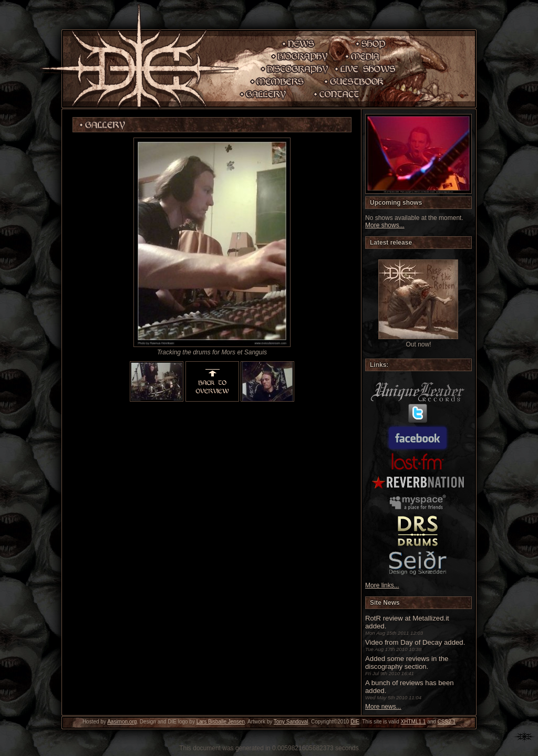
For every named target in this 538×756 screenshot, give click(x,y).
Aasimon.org (122, 722)
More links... (382, 585)
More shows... (385, 225)
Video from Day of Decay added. (415, 642)
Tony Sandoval (291, 722)
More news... (383, 707)
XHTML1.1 (413, 722)
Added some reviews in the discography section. (407, 663)
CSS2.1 (447, 722)
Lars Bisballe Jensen (221, 722)
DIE (355, 722)
